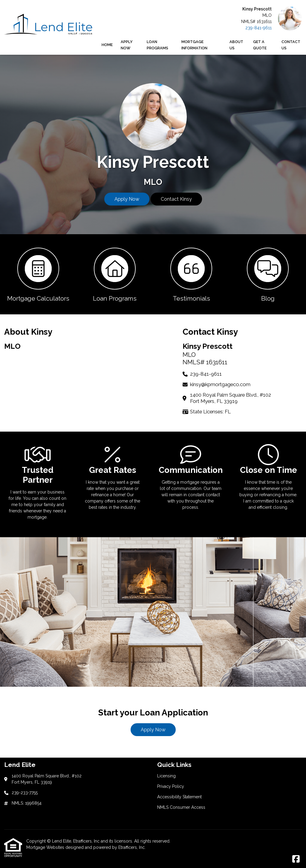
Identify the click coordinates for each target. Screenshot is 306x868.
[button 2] (115, 274)
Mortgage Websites (46, 847)
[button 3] (191, 274)
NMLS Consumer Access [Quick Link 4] (181, 807)
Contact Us (291, 45)
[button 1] (38, 274)
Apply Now (127, 45)
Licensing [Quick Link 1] (166, 776)
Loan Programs (157, 45)
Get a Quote (260, 45)
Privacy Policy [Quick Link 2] (171, 786)
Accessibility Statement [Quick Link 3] (179, 797)
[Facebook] (296, 859)
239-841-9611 (258, 28)
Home (107, 45)
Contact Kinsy (176, 199)
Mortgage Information (194, 45)
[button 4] (268, 274)
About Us (236, 45)
